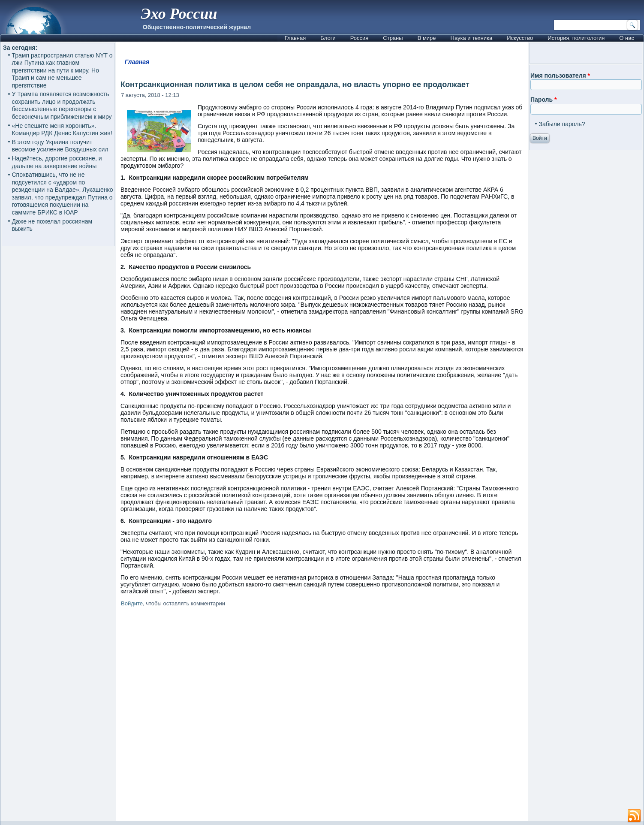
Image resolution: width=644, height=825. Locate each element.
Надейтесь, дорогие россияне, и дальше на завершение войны (57, 162)
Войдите (132, 603)
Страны (393, 38)
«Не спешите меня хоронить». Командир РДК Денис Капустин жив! (62, 130)
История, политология (576, 38)
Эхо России (179, 14)
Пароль (543, 100)
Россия (360, 38)
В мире (427, 38)
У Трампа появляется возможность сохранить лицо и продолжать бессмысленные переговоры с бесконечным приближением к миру (62, 105)
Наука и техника (472, 38)
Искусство (520, 38)
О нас (627, 38)
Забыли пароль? (562, 124)
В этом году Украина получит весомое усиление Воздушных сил (60, 146)
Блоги (328, 38)
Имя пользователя (560, 76)
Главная (295, 38)
